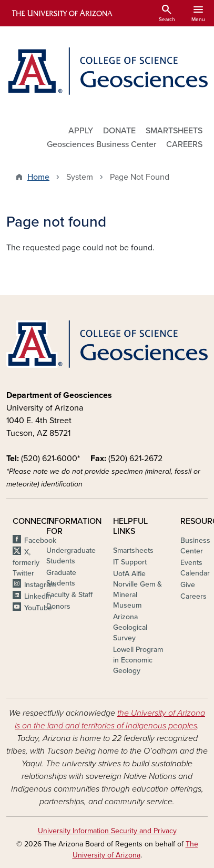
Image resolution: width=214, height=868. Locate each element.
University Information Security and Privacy (107, 831)
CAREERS (184, 144)
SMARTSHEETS (174, 131)
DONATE (119, 131)
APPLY (81, 131)
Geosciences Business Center (101, 144)
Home (38, 177)
